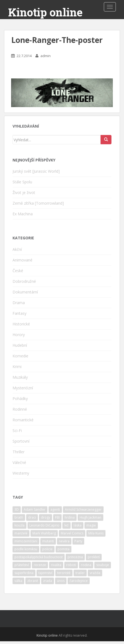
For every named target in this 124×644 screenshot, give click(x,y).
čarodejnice (79, 581)
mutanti (48, 541)
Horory (19, 335)
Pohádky (20, 399)
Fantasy (19, 313)
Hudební (20, 345)
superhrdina (24, 573)
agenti (55, 509)
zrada (48, 581)
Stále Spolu (22, 182)
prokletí (94, 557)
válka (18, 581)
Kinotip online (45, 12)
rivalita (56, 565)
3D (17, 509)
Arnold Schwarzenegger (83, 509)
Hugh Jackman (90, 517)
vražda (95, 573)
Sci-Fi (17, 430)
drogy (46, 517)
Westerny (21, 473)
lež (66, 525)
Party (78, 541)
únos (61, 581)
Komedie (20, 356)
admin (46, 56)
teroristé (64, 573)
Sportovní (21, 441)
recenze (40, 565)
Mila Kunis (96, 533)
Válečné (19, 462)
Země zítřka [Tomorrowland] (38, 203)
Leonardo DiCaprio (44, 525)
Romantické (23, 420)
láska (78, 525)
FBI (57, 517)
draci (32, 517)
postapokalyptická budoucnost (39, 557)
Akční (17, 249)
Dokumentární (25, 292)
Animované (22, 260)
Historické (21, 324)
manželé (21, 533)
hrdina (70, 517)
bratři (19, 517)
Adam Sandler (35, 509)
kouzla (19, 525)
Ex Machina (23, 214)
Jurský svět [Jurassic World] (36, 171)
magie (91, 525)
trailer (80, 573)
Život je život (24, 192)
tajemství (45, 573)
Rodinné (20, 409)
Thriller (19, 452)
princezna (75, 557)
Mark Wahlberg (44, 533)
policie (47, 549)
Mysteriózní (23, 388)
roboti (71, 565)
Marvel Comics (72, 533)
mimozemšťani (26, 541)
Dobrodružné (24, 281)
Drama (19, 303)
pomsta (63, 549)
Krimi (17, 367)
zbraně (33, 581)
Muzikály (20, 377)
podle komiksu (26, 549)
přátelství (22, 565)
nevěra (64, 541)
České (18, 271)
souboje (103, 565)
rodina (86, 565)
